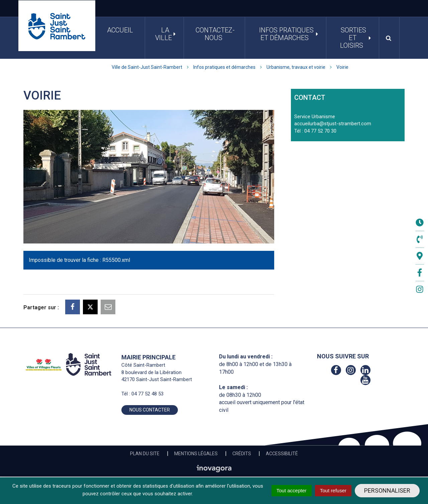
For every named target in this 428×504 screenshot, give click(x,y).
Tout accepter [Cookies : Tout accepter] (292, 490)
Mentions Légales (196, 454)
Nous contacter (150, 410)
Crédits (242, 454)
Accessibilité (282, 454)
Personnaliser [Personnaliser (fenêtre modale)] (387, 490)
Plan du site (145, 454)
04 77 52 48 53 (147, 394)
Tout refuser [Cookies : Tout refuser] (333, 490)
